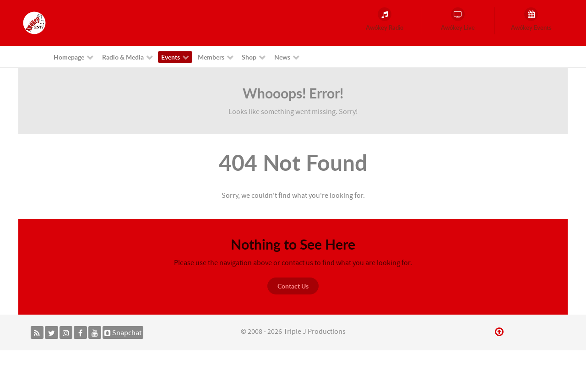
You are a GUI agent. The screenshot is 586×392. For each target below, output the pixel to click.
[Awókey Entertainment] (34, 22)
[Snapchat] (123, 332)
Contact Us (293, 286)
